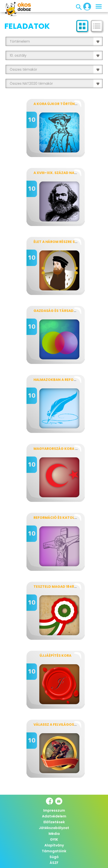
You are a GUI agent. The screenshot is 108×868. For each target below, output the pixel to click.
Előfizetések (54, 822)
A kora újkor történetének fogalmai (70, 104)
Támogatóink (54, 851)
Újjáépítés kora (55, 656)
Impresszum (54, 810)
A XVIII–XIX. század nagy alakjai (64, 173)
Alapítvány (54, 845)
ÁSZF (54, 863)
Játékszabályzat (54, 828)
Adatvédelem (54, 816)
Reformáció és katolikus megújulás (69, 518)
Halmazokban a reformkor (60, 380)
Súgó (54, 857)
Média (54, 834)
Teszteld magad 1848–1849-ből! (64, 587)
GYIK (54, 839)
